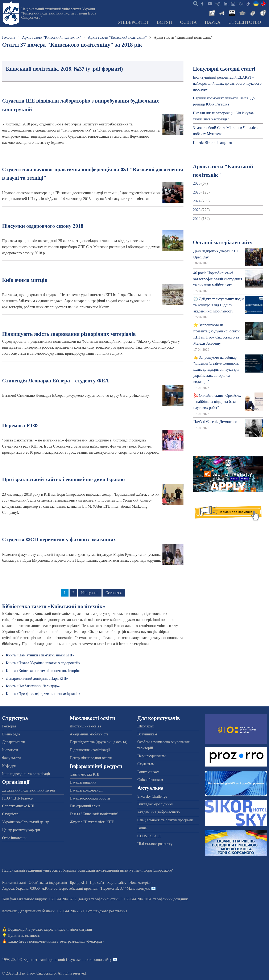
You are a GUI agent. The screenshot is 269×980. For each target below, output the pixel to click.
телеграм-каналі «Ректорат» (82, 941)
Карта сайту (117, 883)
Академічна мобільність (89, 734)
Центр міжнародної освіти (91, 758)
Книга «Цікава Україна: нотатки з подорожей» (43, 663)
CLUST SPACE (150, 836)
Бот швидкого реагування (107, 911)
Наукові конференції (86, 790)
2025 (197, 192)
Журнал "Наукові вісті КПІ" (92, 822)
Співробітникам (150, 780)
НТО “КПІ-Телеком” (19, 798)
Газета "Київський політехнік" (94, 814)
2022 (197, 219)
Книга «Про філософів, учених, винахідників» (43, 694)
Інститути (10, 750)
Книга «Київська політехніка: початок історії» (43, 671)
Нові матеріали (141, 883)
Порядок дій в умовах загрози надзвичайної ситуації (50, 929)
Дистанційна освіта (85, 726)
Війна (142, 828)
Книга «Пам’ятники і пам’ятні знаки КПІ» (40, 655)
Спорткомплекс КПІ (18, 806)
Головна (9, 37)
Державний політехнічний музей (28, 790)
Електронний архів (85, 806)
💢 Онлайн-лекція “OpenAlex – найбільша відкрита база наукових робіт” (217, 402)
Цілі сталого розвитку (155, 844)
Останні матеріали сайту (223, 242)
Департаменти (14, 742)
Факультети (11, 758)
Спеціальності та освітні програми (165, 820)
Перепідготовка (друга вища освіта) (99, 742)
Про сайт (97, 883)
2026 (197, 183)
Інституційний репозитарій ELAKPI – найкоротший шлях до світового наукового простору (227, 83)
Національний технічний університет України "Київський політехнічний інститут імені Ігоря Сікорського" (59, 13)
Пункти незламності (24, 935)
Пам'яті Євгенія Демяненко (215, 422)
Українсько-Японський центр (26, 822)
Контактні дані (14, 883)
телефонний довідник (171, 899)
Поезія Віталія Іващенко (212, 143)
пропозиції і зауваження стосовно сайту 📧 (82, 960)
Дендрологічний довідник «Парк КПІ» (37, 678)
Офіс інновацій (14, 838)
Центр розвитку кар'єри (21, 830)
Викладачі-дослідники (155, 804)
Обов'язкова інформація (48, 883)
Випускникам (148, 772)
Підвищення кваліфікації (90, 750)
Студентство (245, 22)
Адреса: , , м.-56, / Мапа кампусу (76, 888)
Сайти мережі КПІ (85, 774)
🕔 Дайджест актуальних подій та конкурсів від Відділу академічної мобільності (218, 305)
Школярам (146, 726)
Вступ (164, 22)
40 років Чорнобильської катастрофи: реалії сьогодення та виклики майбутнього (218, 279)
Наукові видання (83, 782)
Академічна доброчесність (159, 812)
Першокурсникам (152, 756)
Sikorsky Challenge (152, 796)
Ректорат (9, 726)
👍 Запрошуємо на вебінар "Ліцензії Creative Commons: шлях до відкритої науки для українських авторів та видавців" (216, 369)
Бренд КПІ (78, 883)
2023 (197, 210)
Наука (213, 22)
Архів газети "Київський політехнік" (51, 37)
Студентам (146, 764)
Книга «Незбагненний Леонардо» (33, 686)
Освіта (189, 22)
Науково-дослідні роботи (90, 798)
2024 (197, 201)
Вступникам (147, 734)
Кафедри (9, 766)
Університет (133, 22)
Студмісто (10, 814)
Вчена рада (11, 734)
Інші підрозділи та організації (26, 774)
